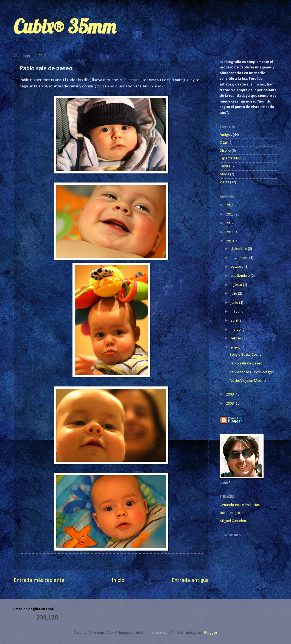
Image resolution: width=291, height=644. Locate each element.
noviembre (240, 258)
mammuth (160, 633)
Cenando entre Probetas (240, 505)
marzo (236, 330)
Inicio (118, 581)
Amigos (226, 135)
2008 (230, 404)
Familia (225, 166)
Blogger (211, 633)
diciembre (239, 249)
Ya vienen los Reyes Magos (252, 372)
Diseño (225, 151)
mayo (236, 312)
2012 (230, 223)
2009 (230, 395)
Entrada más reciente (39, 581)
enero (236, 348)
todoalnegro (230, 513)
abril (235, 321)
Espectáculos (230, 158)
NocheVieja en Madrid (248, 381)
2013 (230, 215)
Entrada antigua (190, 581)
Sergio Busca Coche (246, 355)
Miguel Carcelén (233, 521)
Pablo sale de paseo (246, 364)
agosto (237, 285)
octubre (237, 267)
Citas (224, 143)
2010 (230, 241)
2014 (230, 205)
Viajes (224, 182)
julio (234, 294)
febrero (237, 338)
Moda (224, 174)
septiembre (241, 276)
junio (235, 303)
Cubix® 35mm (65, 26)
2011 (230, 232)
